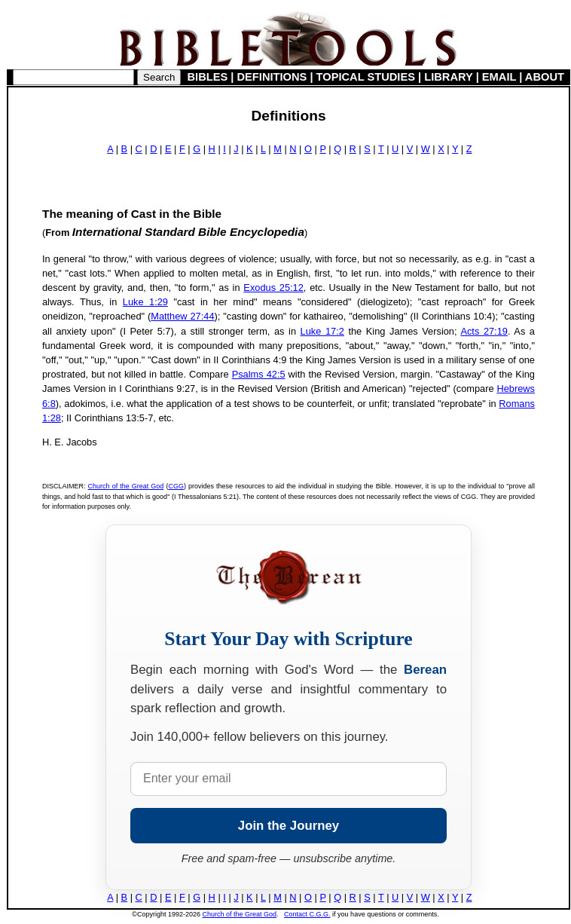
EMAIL (499, 77)
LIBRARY (448, 77)
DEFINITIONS (272, 77)
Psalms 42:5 (259, 374)
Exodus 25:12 (273, 288)
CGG (176, 486)
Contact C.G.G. (307, 914)
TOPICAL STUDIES (366, 77)
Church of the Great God (126, 486)
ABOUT (545, 77)
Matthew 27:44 (182, 316)
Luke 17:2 (322, 331)
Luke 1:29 (145, 302)
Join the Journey (289, 826)
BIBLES (208, 77)
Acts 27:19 (484, 331)
